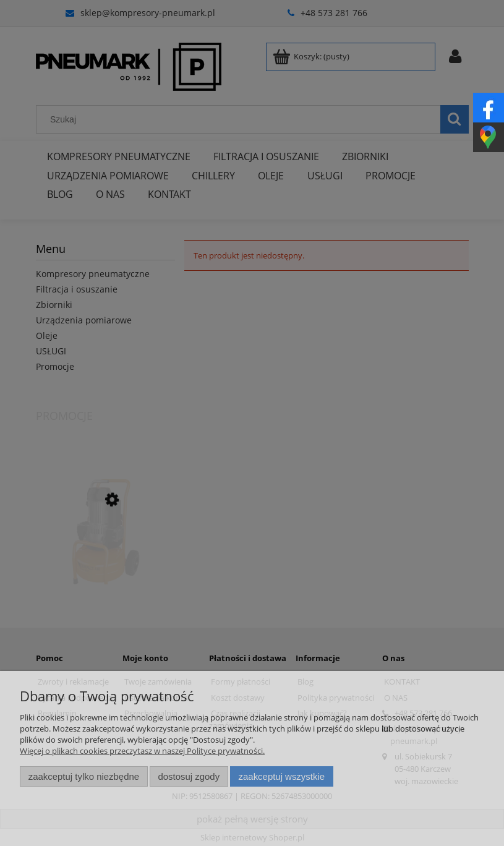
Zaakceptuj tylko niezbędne (84, 776)
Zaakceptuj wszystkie (282, 776)
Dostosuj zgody (189, 776)
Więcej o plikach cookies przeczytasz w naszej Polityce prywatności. (142, 751)
